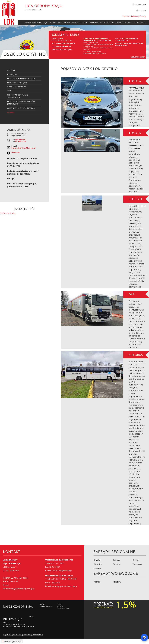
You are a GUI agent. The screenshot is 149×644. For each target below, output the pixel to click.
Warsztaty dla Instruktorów (21, 108)
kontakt (141, 23)
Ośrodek (11, 70)
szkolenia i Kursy (61, 23)
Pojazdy (11, 112)
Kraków (97, 560)
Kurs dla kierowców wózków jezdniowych (21, 103)
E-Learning (131, 23)
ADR (9, 91)
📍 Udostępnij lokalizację (12, 641)
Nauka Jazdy (45, 23)
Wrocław (97, 568)
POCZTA (142, 10)
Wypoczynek (110, 23)
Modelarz (61, 606)
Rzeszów (117, 582)
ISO (102, 23)
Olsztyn (136, 560)
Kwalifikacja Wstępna (17, 83)
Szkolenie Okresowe (17, 87)
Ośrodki (75, 23)
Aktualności (31, 23)
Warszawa (137, 564)
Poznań (97, 582)
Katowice (98, 564)
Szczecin (117, 564)
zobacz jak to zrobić (103, 607)
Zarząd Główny (10, 560)
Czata (43, 604)
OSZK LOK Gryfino (8, 213)
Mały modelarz (46, 606)
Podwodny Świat (63, 608)
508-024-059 (20, 140)
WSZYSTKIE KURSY (138, 57)
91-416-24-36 (21, 142)
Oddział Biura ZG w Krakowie (59, 560)
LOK (9, 13)
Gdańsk (116, 560)
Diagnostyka (93, 23)
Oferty (121, 23)
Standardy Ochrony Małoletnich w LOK (19, 626)
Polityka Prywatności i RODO (14, 624)
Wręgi (59, 604)
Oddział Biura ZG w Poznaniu (59, 575)
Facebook (16, 152)
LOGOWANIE (140, 5)
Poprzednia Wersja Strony (134, 16)
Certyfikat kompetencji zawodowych (18, 96)
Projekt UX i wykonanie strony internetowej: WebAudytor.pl (23, 635)
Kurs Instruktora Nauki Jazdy (21, 78)
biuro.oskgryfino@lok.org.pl (23, 148)
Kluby (83, 23)
